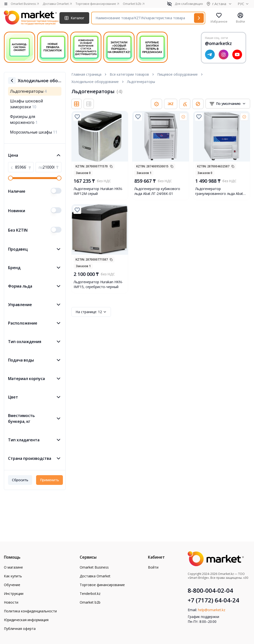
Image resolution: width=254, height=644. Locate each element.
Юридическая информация (26, 620)
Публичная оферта (20, 629)
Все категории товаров (129, 74)
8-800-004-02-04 (210, 590)
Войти (153, 567)
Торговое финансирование (102, 585)
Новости (11, 602)
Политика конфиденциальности (30, 611)
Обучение (12, 585)
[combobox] (228, 104)
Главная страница (86, 74)
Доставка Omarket (95, 576)
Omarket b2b (90, 602)
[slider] (10, 178)
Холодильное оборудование (95, 82)
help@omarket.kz (212, 610)
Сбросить (20, 480)
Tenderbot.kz (90, 594)
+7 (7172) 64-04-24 (213, 600)
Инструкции (14, 594)
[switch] (56, 191)
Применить (49, 480)
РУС (244, 4)
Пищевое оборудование (177, 74)
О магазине (13, 567)
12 (91, 312)
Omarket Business (94, 567)
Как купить (13, 576)
